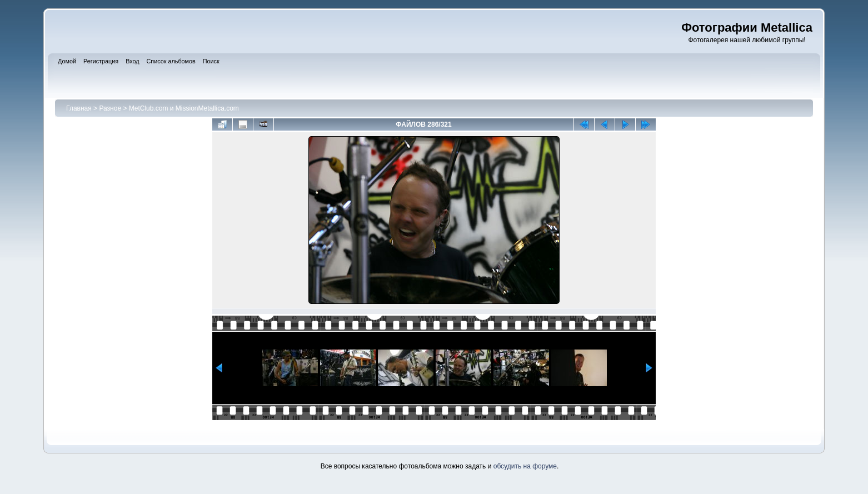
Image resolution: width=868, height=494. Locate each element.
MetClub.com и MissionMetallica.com (184, 108)
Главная (79, 108)
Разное (110, 108)
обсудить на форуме (525, 466)
